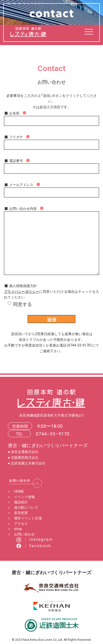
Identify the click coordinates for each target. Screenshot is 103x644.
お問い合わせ (21, 534)
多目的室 (18, 512)
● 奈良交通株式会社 (23, 452)
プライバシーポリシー (22, 291)
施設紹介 (18, 502)
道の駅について (23, 507)
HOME (16, 491)
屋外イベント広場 (25, 518)
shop (15, 529)
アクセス (18, 523)
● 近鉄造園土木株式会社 (27, 463)
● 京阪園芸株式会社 (23, 457)
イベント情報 (21, 497)
